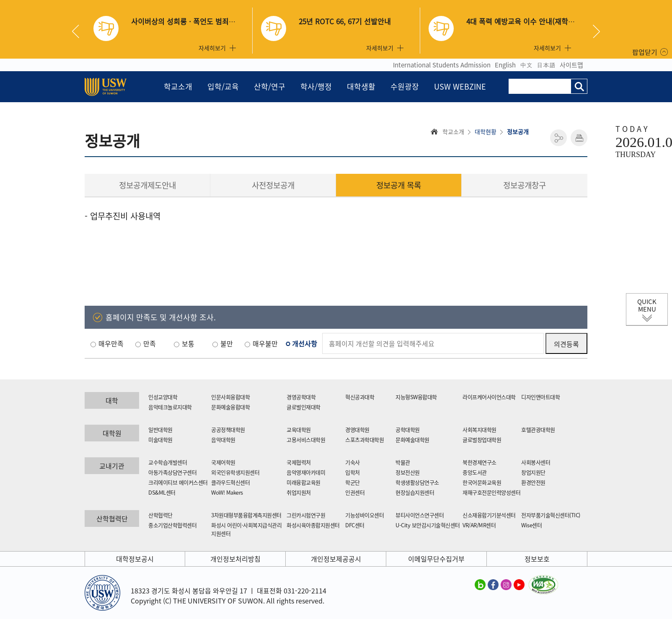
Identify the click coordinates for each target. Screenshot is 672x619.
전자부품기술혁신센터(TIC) (551, 515)
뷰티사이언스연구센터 (420, 515)
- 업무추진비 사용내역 (123, 216)
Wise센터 (531, 525)
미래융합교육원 (304, 482)
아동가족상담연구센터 (172, 472)
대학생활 (361, 86)
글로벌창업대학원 (482, 440)
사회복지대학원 (479, 429)
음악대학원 (223, 440)
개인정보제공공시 (336, 559)
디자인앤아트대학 (540, 397)
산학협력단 (160, 515)
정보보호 (537, 559)
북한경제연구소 (479, 462)
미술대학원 (160, 440)
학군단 (353, 482)
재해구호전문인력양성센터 (491, 492)
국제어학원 (223, 462)
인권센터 (355, 492)
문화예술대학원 (412, 440)
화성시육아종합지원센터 (313, 525)
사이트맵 (571, 65)
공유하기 (558, 138)
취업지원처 (299, 492)
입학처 (353, 472)
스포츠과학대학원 (364, 440)
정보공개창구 (525, 185)
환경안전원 (533, 482)
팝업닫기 (645, 52)
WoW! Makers (227, 492)
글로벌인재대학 (304, 407)
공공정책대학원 (228, 429)
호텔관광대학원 (538, 429)
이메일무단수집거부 (436, 559)
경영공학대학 (301, 397)
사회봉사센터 (536, 462)
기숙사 (353, 462)
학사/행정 (316, 86)
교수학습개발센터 (168, 462)
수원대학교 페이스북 (493, 584)
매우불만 (265, 343)
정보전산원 (408, 472)
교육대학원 (299, 429)
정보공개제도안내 (147, 185)
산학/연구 (270, 86)
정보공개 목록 (399, 185)
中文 (526, 65)
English (505, 65)
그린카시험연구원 (306, 515)
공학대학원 (408, 429)
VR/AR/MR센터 (479, 525)
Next (596, 31)
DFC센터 (355, 525)
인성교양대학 (163, 397)
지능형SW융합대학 (416, 397)
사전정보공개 (273, 185)
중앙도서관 (475, 472)
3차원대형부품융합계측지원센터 (246, 515)
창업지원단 (533, 472)
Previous (79, 31)
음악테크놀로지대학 (170, 407)
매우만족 (111, 343)
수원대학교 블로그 (480, 584)
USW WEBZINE (460, 86)
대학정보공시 (135, 559)
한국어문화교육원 (482, 482)
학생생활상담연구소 (417, 482)
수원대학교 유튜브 (519, 584)
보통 (188, 343)
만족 (150, 343)
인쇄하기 (579, 138)
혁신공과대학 (360, 397)
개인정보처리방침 (235, 559)
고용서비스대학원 (306, 440)
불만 (227, 343)
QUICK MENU (647, 305)
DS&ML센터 (162, 492)
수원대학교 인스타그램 (506, 584)
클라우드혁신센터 (230, 482)
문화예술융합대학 (230, 407)
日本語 (546, 65)
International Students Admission (442, 65)
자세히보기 (212, 48)
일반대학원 (160, 429)
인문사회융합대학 (230, 397)
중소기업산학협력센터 (172, 525)
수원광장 (405, 86)
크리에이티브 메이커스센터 (178, 482)
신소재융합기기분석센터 (489, 515)
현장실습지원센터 (415, 492)
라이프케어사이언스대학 (489, 397)
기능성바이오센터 (364, 515)
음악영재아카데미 (306, 472)
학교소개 (178, 86)
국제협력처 (299, 462)
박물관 (403, 462)
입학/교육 (223, 86)
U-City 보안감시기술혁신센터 (428, 525)
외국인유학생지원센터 (235, 472)
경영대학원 (357, 429)
